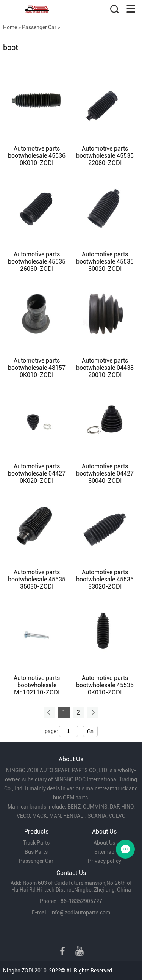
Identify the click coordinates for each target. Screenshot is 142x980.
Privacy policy (105, 861)
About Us (104, 843)
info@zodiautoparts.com (80, 912)
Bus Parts (36, 852)
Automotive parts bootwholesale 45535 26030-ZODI (37, 261)
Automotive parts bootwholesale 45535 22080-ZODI (105, 156)
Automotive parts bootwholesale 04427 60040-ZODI (105, 474)
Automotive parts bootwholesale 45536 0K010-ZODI (37, 156)
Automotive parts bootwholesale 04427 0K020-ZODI (37, 474)
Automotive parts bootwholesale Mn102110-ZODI (37, 685)
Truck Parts (36, 843)
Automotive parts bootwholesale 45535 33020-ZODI (105, 579)
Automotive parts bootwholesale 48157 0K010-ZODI (37, 368)
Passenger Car (39, 27)
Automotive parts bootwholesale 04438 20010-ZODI (105, 368)
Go (90, 732)
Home (10, 27)
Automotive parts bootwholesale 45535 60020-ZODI (105, 261)
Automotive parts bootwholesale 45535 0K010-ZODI (105, 685)
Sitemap (104, 852)
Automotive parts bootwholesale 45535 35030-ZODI (37, 579)
